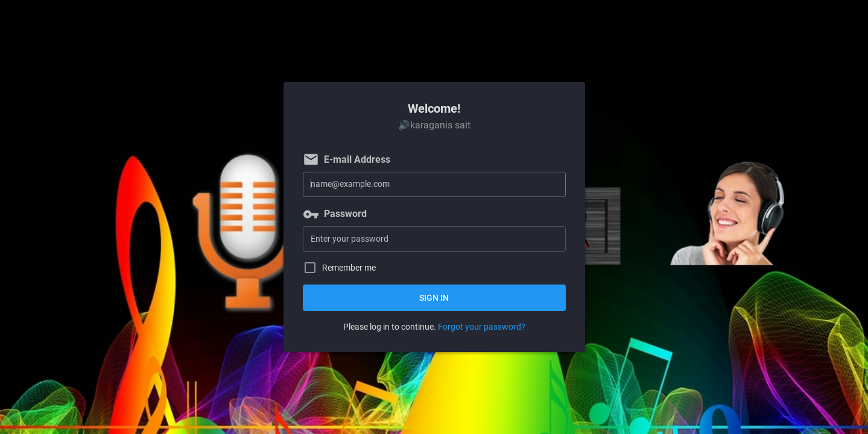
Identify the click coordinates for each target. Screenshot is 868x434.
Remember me (349, 268)
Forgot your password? (482, 327)
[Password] (434, 239)
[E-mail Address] (434, 185)
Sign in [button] (434, 298)
